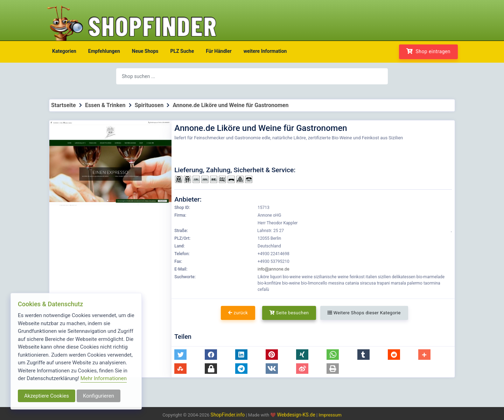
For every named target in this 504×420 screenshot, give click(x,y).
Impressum (330, 415)
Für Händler (219, 51)
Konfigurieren (99, 396)
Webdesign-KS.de (297, 415)
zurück (238, 313)
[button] (180, 355)
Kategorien (64, 51)
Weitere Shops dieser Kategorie (364, 313)
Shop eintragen (428, 51)
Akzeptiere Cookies (47, 396)
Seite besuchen (289, 313)
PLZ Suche (182, 51)
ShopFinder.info (228, 415)
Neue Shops (145, 51)
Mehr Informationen (104, 378)
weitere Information (265, 51)
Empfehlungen (104, 51)
